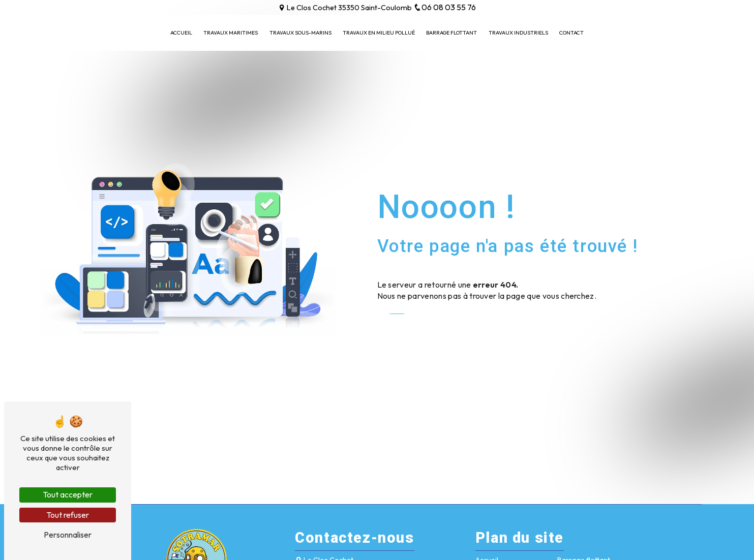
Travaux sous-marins (300, 33)
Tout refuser (68, 515)
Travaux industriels (518, 33)
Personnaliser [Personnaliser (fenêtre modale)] (68, 535)
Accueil (181, 33)
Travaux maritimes (231, 33)
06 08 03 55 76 (445, 7)
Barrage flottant (451, 33)
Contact (571, 33)
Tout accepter (68, 494)
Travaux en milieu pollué (379, 33)
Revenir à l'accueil (419, 324)
